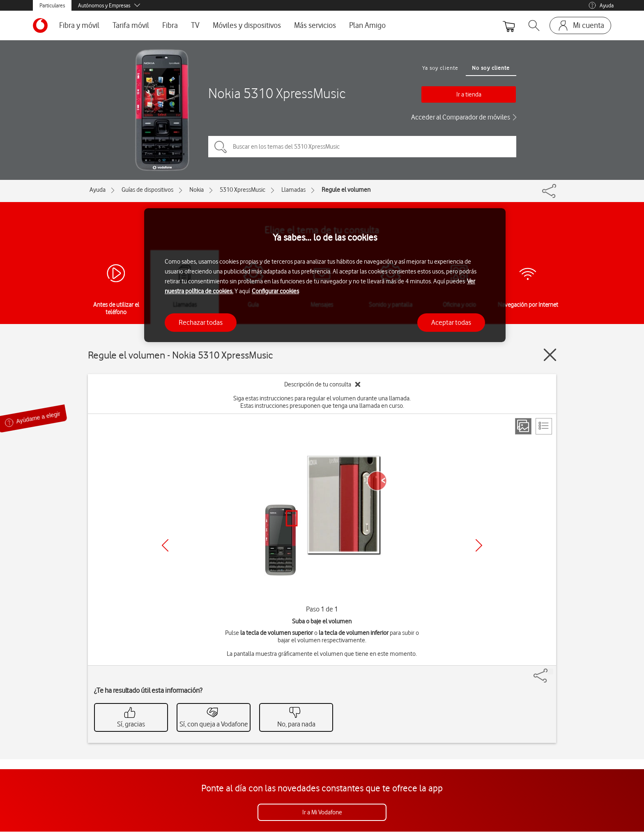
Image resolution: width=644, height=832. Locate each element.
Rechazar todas (201, 322)
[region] (325, 275)
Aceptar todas (451, 322)
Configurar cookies (275, 291)
